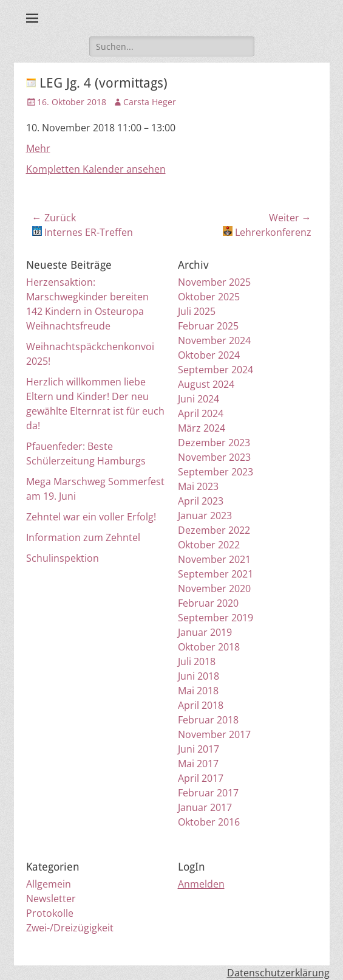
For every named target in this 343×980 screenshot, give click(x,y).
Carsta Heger (150, 102)
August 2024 (206, 384)
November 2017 (214, 734)
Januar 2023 (205, 516)
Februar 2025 (208, 326)
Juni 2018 (199, 676)
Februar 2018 (208, 720)
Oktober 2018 (209, 647)
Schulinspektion (63, 558)
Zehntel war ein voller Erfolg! (91, 517)
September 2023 (216, 472)
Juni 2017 (199, 749)
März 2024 (202, 428)
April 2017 (201, 778)
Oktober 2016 (209, 822)
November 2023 (214, 457)
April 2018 (201, 705)
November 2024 (214, 340)
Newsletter (51, 899)
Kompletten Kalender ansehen (96, 169)
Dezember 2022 (214, 530)
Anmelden (201, 884)
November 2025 (214, 282)
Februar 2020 (208, 603)
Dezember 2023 (214, 443)
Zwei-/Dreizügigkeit (70, 928)
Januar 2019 (205, 632)
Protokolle (50, 913)
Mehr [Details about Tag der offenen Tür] (38, 148)
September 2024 (216, 370)
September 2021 (216, 574)
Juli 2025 (197, 311)
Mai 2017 (198, 764)
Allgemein (49, 884)
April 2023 (201, 501)
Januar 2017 (205, 807)
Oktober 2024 (209, 355)
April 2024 (201, 413)
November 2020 (214, 588)
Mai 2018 (198, 691)
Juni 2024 (199, 399)
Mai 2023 (198, 486)
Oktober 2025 (209, 297)
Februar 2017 (208, 793)
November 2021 (214, 559)
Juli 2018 (197, 661)
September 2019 (216, 618)
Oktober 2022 (209, 545)
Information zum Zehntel (83, 537)
